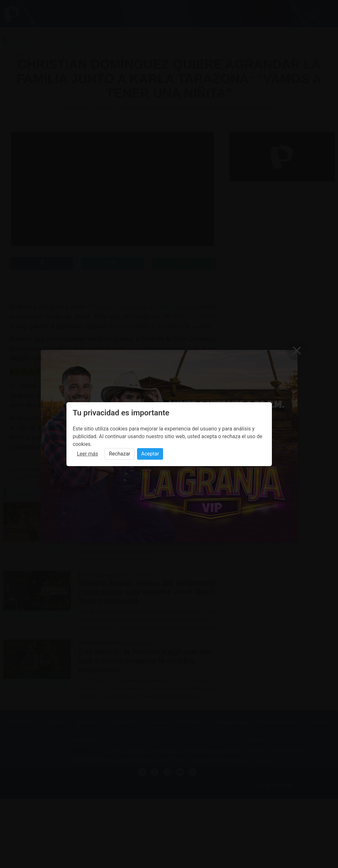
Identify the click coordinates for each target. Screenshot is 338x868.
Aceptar (150, 454)
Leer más (88, 454)
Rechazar (119, 454)
